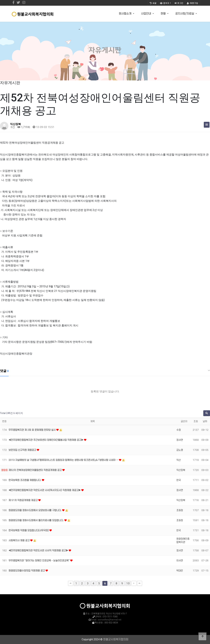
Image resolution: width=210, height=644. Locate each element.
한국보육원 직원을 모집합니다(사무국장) (29, 530)
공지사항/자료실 (185, 14)
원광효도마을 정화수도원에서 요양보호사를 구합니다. (35, 510)
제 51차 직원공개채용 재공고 (23, 500)
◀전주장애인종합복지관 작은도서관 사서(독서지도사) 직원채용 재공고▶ (45, 490)
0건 (13, 127)
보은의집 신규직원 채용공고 (23, 450)
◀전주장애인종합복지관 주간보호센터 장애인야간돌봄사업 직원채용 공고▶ (46, 440)
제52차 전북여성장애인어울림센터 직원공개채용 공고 (35, 470)
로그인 (179, 3)
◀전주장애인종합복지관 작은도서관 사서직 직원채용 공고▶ (39, 551)
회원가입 (192, 3)
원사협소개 (125, 14)
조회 (196, 421)
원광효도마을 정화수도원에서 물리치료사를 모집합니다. (36, 520)
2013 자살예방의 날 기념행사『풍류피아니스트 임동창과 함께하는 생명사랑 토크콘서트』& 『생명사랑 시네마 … (64, 460)
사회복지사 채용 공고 (19, 541)
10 (128, 583)
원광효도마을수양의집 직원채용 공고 (27, 571)
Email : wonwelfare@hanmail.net (106, 620)
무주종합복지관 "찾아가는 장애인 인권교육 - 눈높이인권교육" (39, 561)
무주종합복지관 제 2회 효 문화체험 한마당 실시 (32, 430)
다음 (134, 583)
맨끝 (140, 583)
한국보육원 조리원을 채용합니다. (25, 480)
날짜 (205, 421)
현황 (164, 14)
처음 (71, 583)
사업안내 (146, 14)
